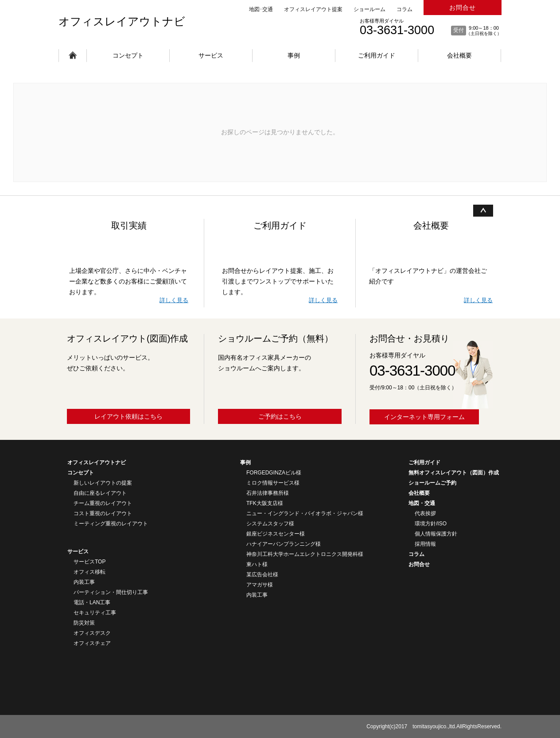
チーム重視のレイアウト (103, 503)
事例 (294, 55)
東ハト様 (257, 564)
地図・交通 (422, 503)
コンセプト (128, 55)
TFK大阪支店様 (265, 503)
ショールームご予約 (432, 483)
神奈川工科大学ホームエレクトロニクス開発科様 (305, 554)
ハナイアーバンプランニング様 (284, 544)
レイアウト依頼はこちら (128, 416)
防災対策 (84, 623)
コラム (404, 9)
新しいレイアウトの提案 (103, 483)
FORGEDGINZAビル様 (274, 473)
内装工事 (84, 582)
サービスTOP (89, 562)
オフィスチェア (92, 643)
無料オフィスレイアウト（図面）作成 (454, 473)
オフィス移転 (89, 572)
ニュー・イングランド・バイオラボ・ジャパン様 (305, 513)
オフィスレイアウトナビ (122, 21)
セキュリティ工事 (95, 613)
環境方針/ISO (431, 524)
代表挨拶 (425, 513)
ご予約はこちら (280, 416)
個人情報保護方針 (436, 534)
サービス (211, 55)
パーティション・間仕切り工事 (111, 592)
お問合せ (463, 8)
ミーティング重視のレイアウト (111, 524)
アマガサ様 (260, 585)
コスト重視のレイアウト (103, 513)
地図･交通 (261, 9)
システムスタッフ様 (270, 524)
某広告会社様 (262, 575)
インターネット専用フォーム (424, 417)
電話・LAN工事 (92, 602)
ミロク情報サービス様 (273, 483)
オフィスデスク (92, 633)
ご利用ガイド (377, 55)
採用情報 (425, 544)
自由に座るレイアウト (100, 493)
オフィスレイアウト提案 (313, 9)
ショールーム (369, 9)
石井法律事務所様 (268, 493)
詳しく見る (174, 300)
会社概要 (459, 55)
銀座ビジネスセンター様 (276, 534)
